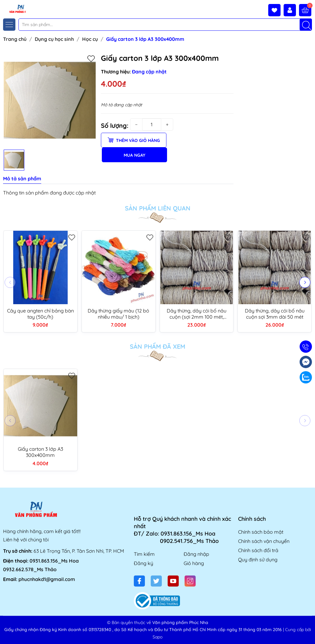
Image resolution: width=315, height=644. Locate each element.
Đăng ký (144, 563)
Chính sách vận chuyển (264, 541)
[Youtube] (173, 581)
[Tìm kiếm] (306, 25)
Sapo (157, 637)
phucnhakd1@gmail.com (47, 579)
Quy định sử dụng (258, 560)
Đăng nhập (196, 554)
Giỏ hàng (194, 563)
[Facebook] (139, 581)
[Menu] (9, 25)
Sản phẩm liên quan (158, 208)
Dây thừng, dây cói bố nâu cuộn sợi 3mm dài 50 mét (275, 314)
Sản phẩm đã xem (157, 347)
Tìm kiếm (144, 554)
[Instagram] (190, 581)
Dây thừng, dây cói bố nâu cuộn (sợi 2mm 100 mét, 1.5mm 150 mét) (197, 314)
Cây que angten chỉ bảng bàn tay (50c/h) (40, 314)
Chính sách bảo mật (261, 532)
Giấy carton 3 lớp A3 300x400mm (40, 452)
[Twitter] (156, 581)
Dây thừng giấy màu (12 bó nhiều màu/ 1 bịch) (118, 314)
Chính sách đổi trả (258, 550)
